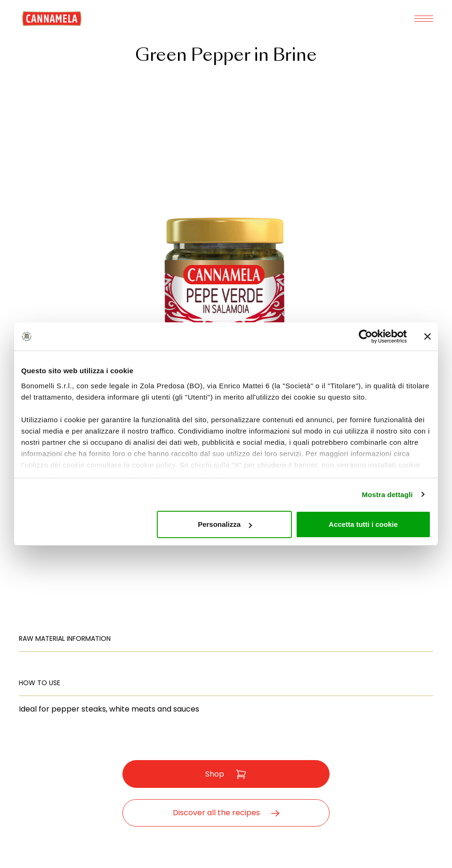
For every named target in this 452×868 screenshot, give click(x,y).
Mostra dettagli (387, 495)
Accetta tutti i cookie (363, 524)
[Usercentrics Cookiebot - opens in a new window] (366, 336)
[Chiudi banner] (428, 336)
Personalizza (225, 524)
